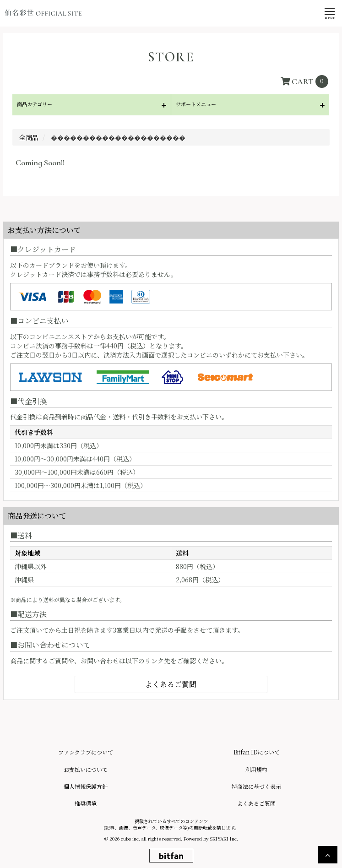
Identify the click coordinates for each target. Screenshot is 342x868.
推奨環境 (86, 803)
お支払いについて (86, 769)
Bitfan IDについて (257, 752)
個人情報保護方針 (86, 786)
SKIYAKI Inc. (224, 838)
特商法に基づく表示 (256, 786)
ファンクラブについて (86, 752)
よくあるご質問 (171, 684)
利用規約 (256, 769)
